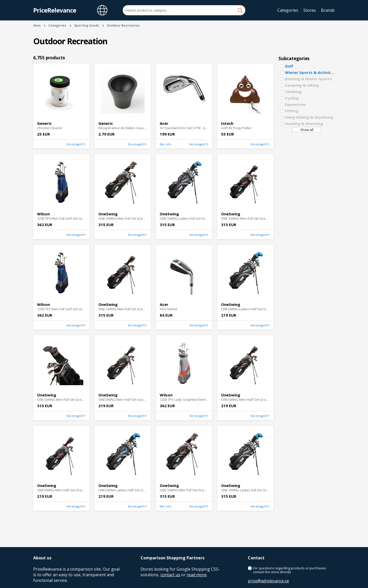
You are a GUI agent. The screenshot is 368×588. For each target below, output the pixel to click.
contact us (170, 575)
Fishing (292, 111)
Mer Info (166, 144)
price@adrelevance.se (268, 581)
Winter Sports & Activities (310, 72)
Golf (289, 66)
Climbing (293, 92)
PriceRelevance (55, 10)
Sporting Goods (87, 25)
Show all (307, 130)
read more (197, 575)
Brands (328, 10)
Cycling (292, 98)
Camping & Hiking (302, 85)
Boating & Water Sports (308, 79)
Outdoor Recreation (123, 25)
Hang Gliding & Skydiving (309, 117)
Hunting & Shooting (304, 124)
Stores (310, 10)
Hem (37, 25)
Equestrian (295, 104)
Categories (288, 10)
